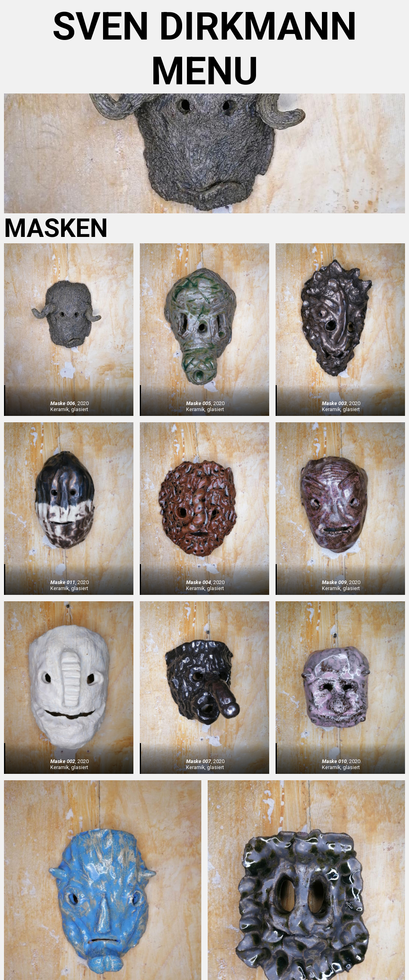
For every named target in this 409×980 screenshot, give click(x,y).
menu (204, 71)
